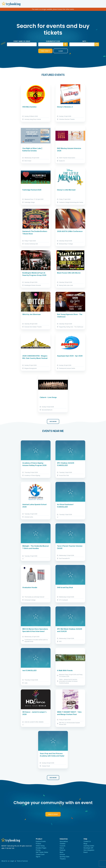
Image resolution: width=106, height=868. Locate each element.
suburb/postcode (53, 41)
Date (84, 41)
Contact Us (87, 841)
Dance (62, 848)
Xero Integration (89, 850)
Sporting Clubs (65, 857)
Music (62, 852)
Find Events (45, 51)
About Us (4, 861)
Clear (61, 51)
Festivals (63, 850)
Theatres (63, 859)
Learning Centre (89, 846)
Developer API (88, 848)
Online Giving (40, 846)
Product (38, 844)
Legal (12, 861)
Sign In (38, 857)
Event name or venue (22, 41)
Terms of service (22, 861)
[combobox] (53, 44)
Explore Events (41, 841)
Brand (86, 852)
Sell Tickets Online (42, 852)
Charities (63, 844)
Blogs (85, 844)
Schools (62, 854)
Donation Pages (41, 848)
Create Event (53, 814)
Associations (64, 841)
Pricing (38, 850)
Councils (63, 846)
